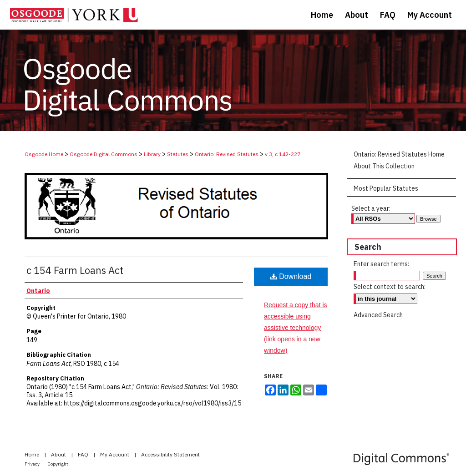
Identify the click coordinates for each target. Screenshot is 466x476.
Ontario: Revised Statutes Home (399, 154)
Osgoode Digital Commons (104, 154)
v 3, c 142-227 (283, 154)
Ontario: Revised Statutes (227, 154)
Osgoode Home (44, 154)
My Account (115, 454)
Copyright (58, 464)
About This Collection (384, 166)
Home (33, 454)
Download (291, 276)
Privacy (33, 464)
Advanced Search (378, 315)
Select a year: (371, 208)
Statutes (178, 154)
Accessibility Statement (170, 454)
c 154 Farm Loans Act (75, 270)
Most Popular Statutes (386, 188)
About (59, 454)
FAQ (84, 454)
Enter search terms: (381, 264)
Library (152, 154)
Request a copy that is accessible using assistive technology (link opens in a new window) (296, 328)
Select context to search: (390, 287)
